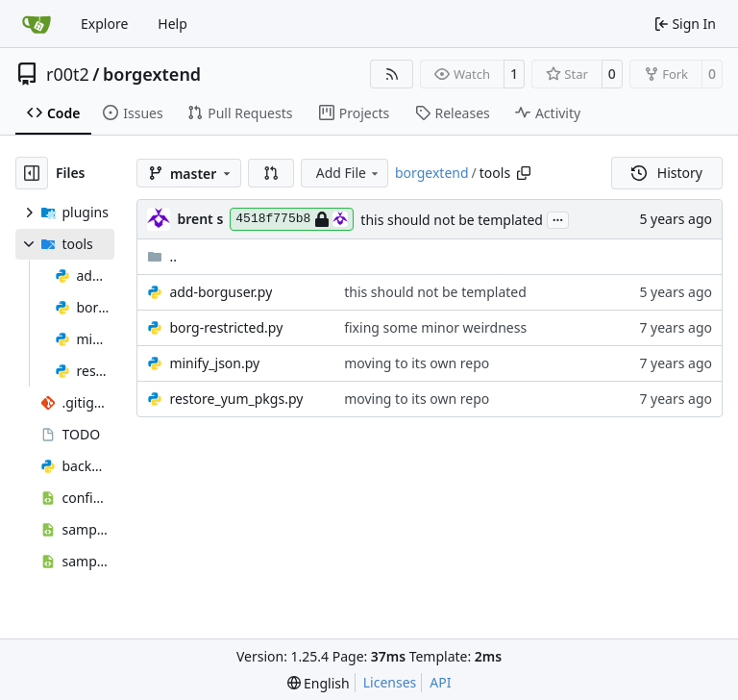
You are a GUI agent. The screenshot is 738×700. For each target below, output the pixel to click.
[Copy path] (524, 173)
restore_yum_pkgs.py (236, 399)
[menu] (319, 683)
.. (162, 256)
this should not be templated (452, 220)
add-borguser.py (221, 292)
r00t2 (68, 74)
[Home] (37, 24)
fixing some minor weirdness (435, 327)
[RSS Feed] (392, 74)
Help (172, 24)
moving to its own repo (417, 363)
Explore (104, 24)
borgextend (152, 74)
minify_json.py (214, 363)
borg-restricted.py (226, 327)
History (667, 173)
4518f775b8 (292, 219)
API (440, 682)
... (558, 218)
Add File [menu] (349, 173)
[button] (271, 173)
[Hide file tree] (32, 173)
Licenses (390, 682)
